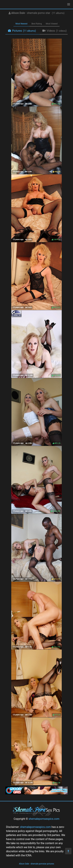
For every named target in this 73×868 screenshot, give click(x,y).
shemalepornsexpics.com (44, 819)
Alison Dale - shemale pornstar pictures (37, 864)
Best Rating (37, 24)
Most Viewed (52, 24)
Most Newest (21, 24)
